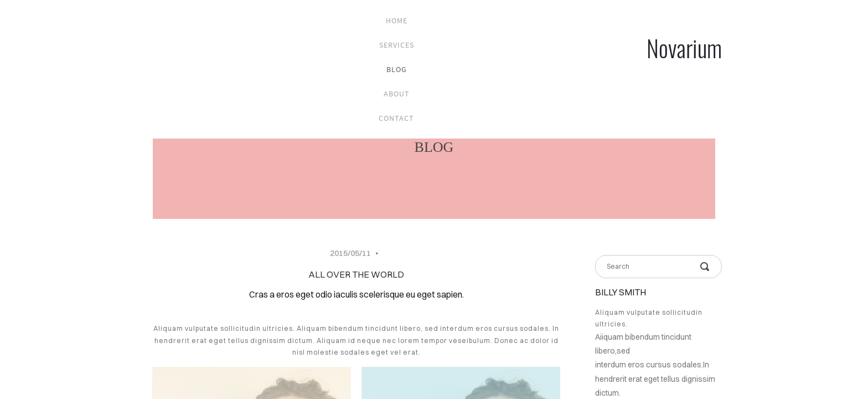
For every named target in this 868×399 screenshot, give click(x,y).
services (397, 45)
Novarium (684, 48)
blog (397, 69)
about (397, 94)
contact (396, 118)
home (397, 21)
